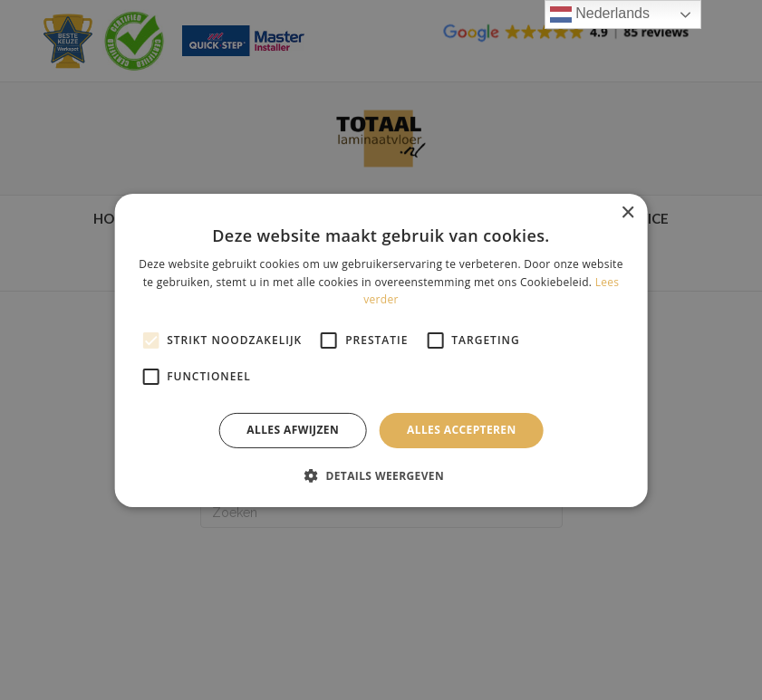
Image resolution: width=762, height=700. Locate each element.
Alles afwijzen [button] (293, 430)
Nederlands (600, 14)
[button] (381, 475)
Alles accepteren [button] (462, 430)
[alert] (381, 350)
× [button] (627, 212)
